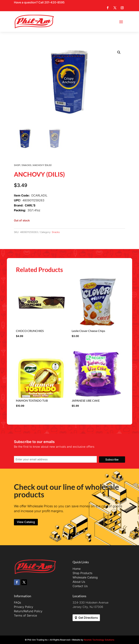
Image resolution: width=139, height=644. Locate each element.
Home (77, 569)
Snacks (27, 165)
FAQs (17, 602)
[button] (119, 52)
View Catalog (26, 522)
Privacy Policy (24, 607)
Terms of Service (25, 615)
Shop (17, 165)
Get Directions (88, 618)
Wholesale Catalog (85, 577)
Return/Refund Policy (28, 611)
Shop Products (82, 573)
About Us (79, 582)
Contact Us (80, 586)
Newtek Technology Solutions (99, 640)
